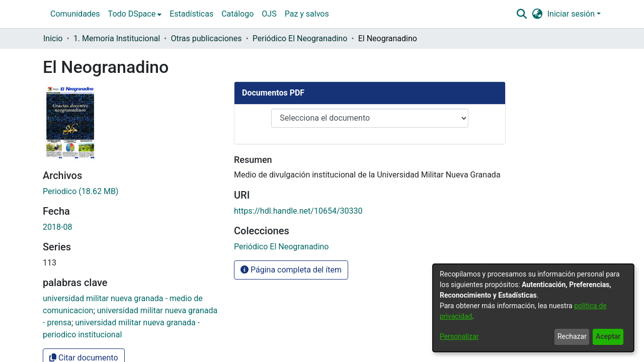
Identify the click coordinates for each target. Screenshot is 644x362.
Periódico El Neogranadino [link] (300, 38)
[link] (281, 150)
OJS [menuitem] (269, 14)
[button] (521, 14)
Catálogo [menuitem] (237, 14)
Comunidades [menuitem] (75, 14)
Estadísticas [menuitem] (191, 14)
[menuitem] (135, 14)
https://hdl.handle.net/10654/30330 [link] (298, 114)
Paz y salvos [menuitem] (307, 14)
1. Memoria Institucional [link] (117, 38)
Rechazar (572, 336)
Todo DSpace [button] (132, 14)
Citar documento (84, 217)
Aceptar (608, 336)
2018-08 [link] (57, 86)
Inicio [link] (53, 38)
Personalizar (459, 336)
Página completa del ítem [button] (291, 173)
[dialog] (533, 308)
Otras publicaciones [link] (207, 38)
